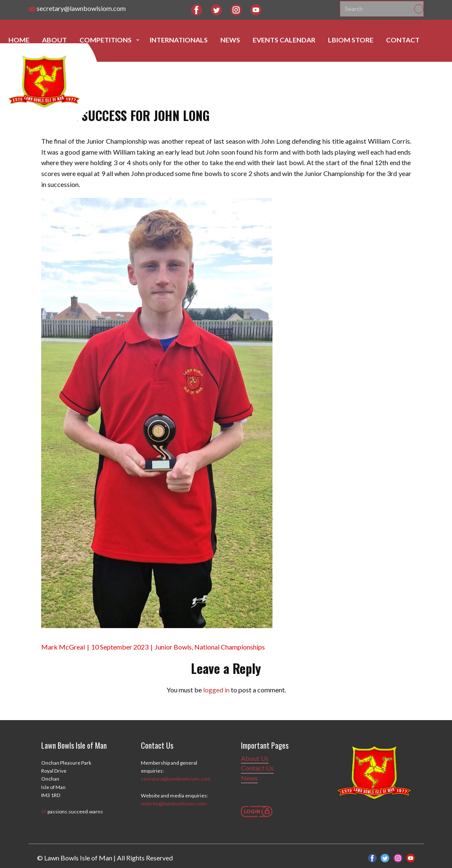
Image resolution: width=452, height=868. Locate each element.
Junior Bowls (173, 647)
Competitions (106, 40)
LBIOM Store (351, 40)
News (230, 40)
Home (19, 40)
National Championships (230, 647)
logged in (216, 690)
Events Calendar (284, 40)
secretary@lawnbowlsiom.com (77, 9)
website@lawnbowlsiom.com (174, 804)
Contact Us (257, 768)
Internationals (179, 40)
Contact (403, 40)
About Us (255, 758)
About (54, 40)
